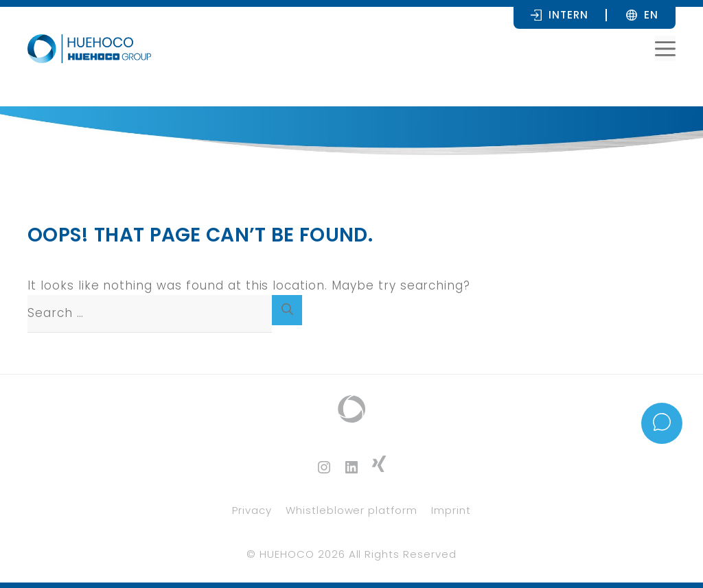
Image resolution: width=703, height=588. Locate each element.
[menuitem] (651, 14)
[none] (651, 14)
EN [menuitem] (651, 15)
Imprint (451, 510)
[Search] (287, 310)
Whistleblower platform (351, 510)
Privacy (252, 510)
